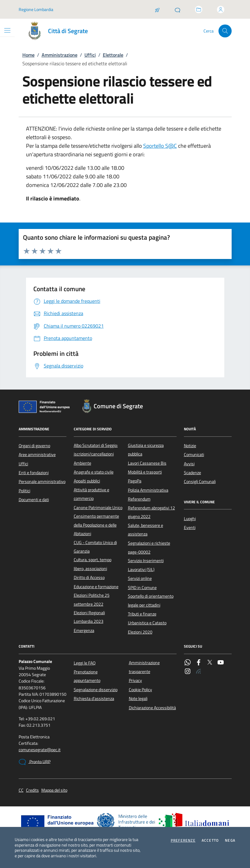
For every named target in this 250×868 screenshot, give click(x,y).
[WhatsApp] (188, 663)
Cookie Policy (140, 690)
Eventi (190, 527)
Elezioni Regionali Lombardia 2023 (89, 617)
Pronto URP (35, 762)
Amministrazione (60, 55)
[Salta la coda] (157, 10)
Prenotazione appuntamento (87, 676)
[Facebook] (199, 663)
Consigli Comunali (200, 482)
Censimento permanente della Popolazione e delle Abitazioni (96, 525)
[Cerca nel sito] (225, 31)
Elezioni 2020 (140, 632)
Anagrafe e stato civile (94, 472)
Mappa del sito (54, 790)
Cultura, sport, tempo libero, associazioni (93, 564)
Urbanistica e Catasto (147, 623)
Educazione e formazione (96, 587)
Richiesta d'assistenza (94, 699)
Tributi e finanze (142, 614)
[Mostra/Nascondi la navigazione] (7, 30)
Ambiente (82, 463)
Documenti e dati (34, 500)
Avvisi (189, 464)
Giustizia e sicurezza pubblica (146, 450)
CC (21, 790)
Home (28, 55)
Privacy (135, 680)
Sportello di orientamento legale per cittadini (151, 600)
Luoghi (190, 519)
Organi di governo (34, 446)
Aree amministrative (37, 455)
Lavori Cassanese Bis (147, 463)
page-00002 (139, 552)
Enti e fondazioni (34, 473)
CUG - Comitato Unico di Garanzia (95, 547)
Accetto (210, 840)
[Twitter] (210, 663)
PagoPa (135, 481)
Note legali (138, 699)
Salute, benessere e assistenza (146, 530)
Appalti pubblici (87, 481)
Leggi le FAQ (85, 663)
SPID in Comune (142, 588)
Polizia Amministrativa (148, 490)
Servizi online (140, 578)
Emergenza (84, 630)
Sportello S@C (160, 146)
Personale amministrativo (42, 482)
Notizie (190, 446)
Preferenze (183, 840)
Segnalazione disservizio (96, 690)
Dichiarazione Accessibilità (152, 708)
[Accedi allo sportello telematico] (199, 10)
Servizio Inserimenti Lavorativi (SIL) (146, 565)
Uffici (90, 55)
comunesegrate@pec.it (40, 750)
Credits (32, 790)
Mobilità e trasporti (145, 472)
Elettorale (113, 55)
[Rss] (199, 672)
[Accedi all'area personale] (221, 10)
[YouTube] (221, 663)
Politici (24, 491)
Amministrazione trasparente (144, 667)
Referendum (139, 499)
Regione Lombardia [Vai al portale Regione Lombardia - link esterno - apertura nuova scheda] (36, 9)
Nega (230, 840)
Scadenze (192, 473)
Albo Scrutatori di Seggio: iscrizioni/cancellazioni (96, 450)
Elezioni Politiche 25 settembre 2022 (92, 600)
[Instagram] (188, 672)
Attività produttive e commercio (91, 494)
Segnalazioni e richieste (149, 543)
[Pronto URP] (177, 10)
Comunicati (194, 455)
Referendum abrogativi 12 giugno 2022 (151, 512)
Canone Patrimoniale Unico (98, 508)
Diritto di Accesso (89, 577)
